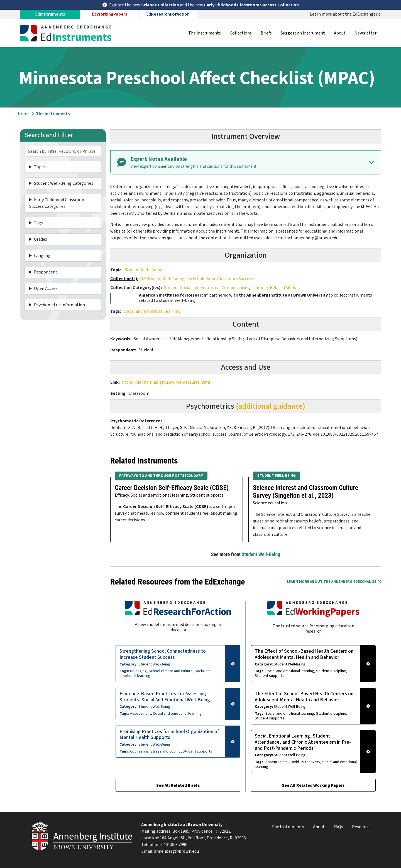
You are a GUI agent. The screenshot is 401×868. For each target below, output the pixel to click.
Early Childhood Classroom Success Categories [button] (57, 203)
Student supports (207, 495)
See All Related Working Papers (313, 785)
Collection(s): (124, 279)
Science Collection (160, 5)
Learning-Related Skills (274, 288)
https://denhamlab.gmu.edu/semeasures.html (166, 382)
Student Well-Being (144, 270)
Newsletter (365, 33)
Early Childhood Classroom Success (220, 279)
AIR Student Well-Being (162, 279)
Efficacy (122, 495)
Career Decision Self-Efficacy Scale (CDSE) (172, 488)
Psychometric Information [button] (59, 305)
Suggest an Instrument (303, 33)
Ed (110, 14)
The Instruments (205, 33)
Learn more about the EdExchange (345, 14)
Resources (362, 827)
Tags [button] (39, 223)
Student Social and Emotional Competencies (207, 288)
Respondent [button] (46, 272)
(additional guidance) (271, 406)
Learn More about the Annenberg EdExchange (334, 582)
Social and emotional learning (152, 311)
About (340, 33)
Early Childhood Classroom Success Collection (251, 5)
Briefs (266, 33)
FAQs (338, 827)
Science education (270, 503)
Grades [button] (41, 239)
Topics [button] (40, 167)
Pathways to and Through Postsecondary (161, 476)
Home (24, 114)
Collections (241, 33)
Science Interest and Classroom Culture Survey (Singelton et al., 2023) (305, 492)
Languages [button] (44, 256)
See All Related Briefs (178, 785)
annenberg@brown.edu (176, 851)
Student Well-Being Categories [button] (64, 183)
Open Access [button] (46, 288)
